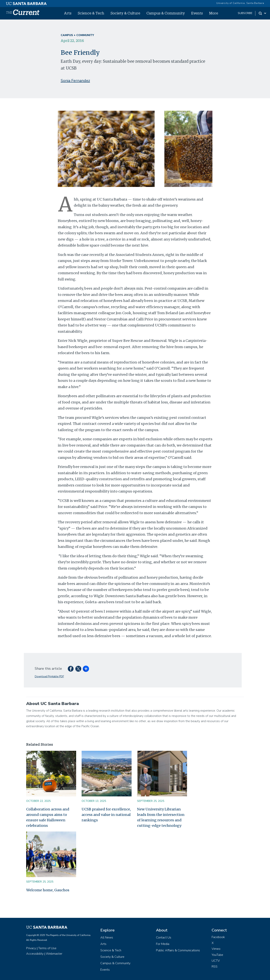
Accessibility (35, 954)
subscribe (245, 13)
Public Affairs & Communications (178, 950)
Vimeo (216, 949)
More (214, 13)
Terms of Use (47, 948)
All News (107, 938)
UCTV (216, 961)
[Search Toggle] (263, 13)
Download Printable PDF (49, 676)
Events (197, 13)
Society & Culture (125, 13)
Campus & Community (166, 13)
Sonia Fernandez (75, 81)
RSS (215, 967)
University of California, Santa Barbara (240, 3)
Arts (68, 13)
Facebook (218, 937)
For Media (163, 944)
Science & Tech (91, 13)
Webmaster (54, 954)
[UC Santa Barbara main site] (26, 3)
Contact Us (164, 938)
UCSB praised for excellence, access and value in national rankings (106, 815)
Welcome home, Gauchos (48, 890)
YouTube (217, 955)
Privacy (31, 948)
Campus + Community (77, 35)
